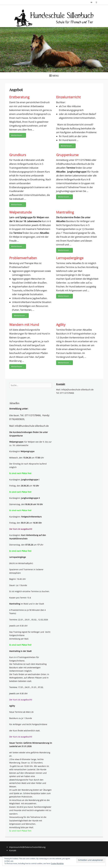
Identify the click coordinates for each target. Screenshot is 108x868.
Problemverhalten (23, 258)
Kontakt (13, 850)
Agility (61, 325)
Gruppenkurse (67, 155)
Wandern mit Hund (24, 325)
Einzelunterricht (68, 97)
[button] (54, 18)
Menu (56, 76)
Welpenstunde (20, 212)
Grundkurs (18, 155)
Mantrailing (65, 212)
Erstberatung (19, 97)
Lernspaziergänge (70, 258)
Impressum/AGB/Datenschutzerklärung (27, 847)
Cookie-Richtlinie (57, 863)
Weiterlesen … (18, 135)
